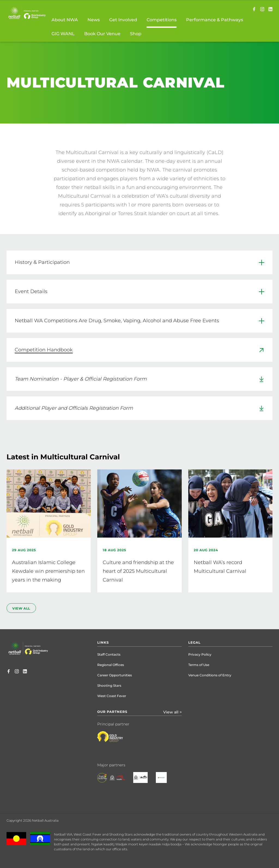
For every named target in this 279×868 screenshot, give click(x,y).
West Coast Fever (112, 696)
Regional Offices (111, 665)
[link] (139, 350)
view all (21, 608)
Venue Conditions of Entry (210, 675)
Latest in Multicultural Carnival (63, 457)
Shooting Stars (109, 685)
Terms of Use (199, 665)
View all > (172, 712)
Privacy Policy (200, 654)
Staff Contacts (109, 654)
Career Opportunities (115, 675)
